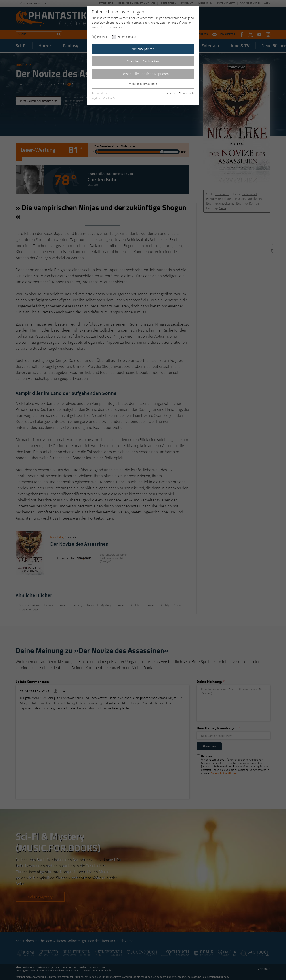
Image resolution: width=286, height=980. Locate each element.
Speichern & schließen (143, 61)
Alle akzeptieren (143, 49)
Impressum (170, 93)
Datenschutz (187, 93)
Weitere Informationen (143, 84)
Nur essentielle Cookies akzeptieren (143, 74)
